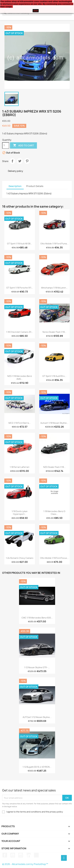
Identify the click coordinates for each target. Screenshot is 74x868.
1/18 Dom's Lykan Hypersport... (20, 513)
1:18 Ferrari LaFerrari (20, 467)
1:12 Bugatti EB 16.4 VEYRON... (37, 767)
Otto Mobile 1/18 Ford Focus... (54, 558)
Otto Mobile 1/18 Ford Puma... (54, 244)
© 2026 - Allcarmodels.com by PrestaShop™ (25, 864)
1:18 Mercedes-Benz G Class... (54, 513)
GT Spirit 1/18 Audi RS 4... (54, 376)
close (36, 11)
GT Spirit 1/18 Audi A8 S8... (20, 244)
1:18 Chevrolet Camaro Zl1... (20, 332)
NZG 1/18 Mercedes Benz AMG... (20, 377)
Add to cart (23, 145)
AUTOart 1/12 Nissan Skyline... (37, 717)
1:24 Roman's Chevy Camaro (20, 558)
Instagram (21, 855)
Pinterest (27, 161)
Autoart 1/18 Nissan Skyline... (54, 423)
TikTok (36, 855)
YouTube (13, 855)
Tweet (20, 161)
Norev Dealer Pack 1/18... (54, 332)
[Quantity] (6, 145)
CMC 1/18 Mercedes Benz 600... (37, 618)
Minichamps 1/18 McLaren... (54, 288)
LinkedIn (28, 855)
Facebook (5, 855)
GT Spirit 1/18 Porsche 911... (20, 288)
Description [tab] (15, 186)
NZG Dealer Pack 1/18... (54, 467)
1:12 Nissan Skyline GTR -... (37, 667)
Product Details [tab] (35, 186)
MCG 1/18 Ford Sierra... (20, 423)
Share (12, 161)
